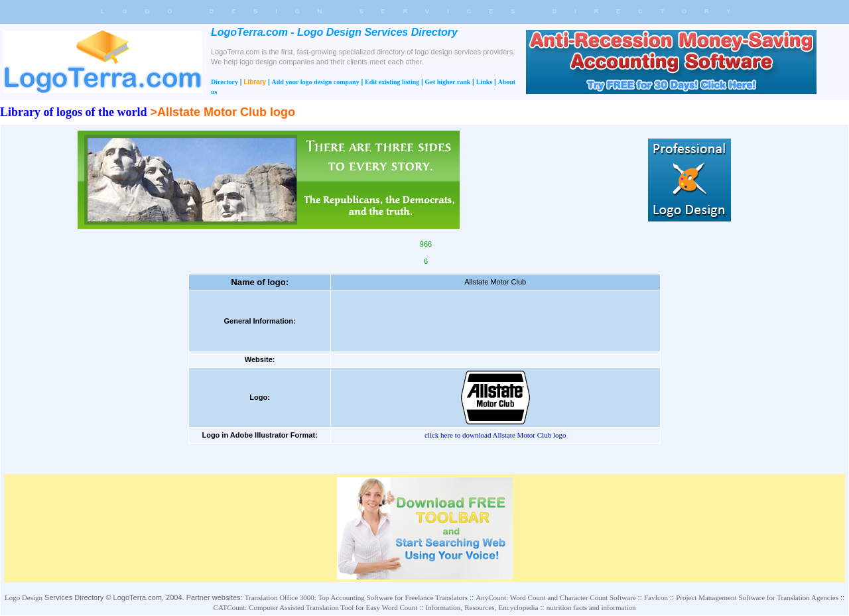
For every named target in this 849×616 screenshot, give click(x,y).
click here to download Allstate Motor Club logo (495, 435)
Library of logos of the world (73, 112)
